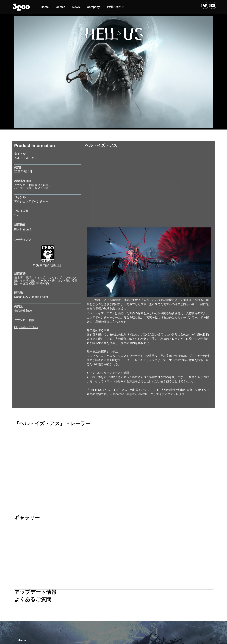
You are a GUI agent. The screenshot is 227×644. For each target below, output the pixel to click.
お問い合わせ (115, 7)
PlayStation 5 (23, 229)
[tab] (113, 535)
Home (45, 7)
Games (60, 7)
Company (93, 7)
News (76, 7)
